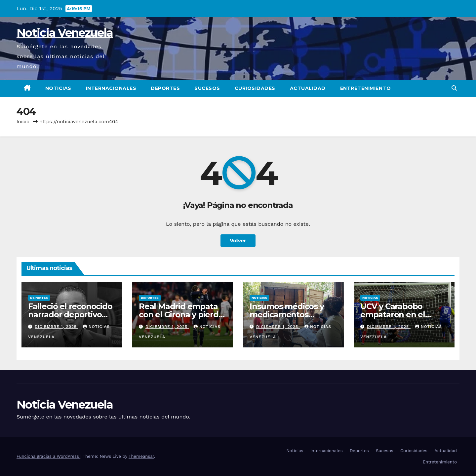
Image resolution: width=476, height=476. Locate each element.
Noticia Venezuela (65, 33)
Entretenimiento (366, 88)
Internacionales (111, 88)
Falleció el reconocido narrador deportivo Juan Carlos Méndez (70, 315)
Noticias (58, 88)
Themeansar (141, 456)
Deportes (165, 88)
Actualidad (308, 88)
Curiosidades (255, 88)
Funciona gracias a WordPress (48, 456)
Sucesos (207, 88)
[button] (454, 88)
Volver (238, 240)
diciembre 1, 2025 (57, 327)
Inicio (23, 122)
